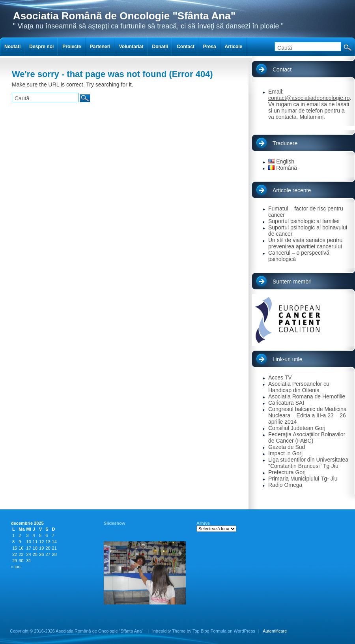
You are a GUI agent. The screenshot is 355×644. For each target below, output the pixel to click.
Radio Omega (285, 485)
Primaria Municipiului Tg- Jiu (303, 479)
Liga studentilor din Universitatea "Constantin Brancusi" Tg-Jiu (308, 463)
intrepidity (162, 631)
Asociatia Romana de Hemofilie (307, 396)
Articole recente (292, 190)
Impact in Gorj (285, 453)
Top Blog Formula (209, 631)
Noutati (12, 47)
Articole (234, 47)
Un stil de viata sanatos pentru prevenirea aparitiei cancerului (305, 243)
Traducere (285, 143)
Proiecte (72, 47)
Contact (282, 69)
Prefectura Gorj (287, 472)
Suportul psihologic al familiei (304, 221)
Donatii (160, 47)
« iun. (16, 567)
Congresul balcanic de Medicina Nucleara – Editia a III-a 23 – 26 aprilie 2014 (307, 415)
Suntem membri (292, 282)
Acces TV (280, 377)
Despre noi (41, 47)
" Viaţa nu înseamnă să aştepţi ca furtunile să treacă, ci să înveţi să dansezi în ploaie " (148, 20)
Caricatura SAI (286, 403)
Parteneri (100, 47)
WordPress (245, 631)
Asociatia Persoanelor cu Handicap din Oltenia (299, 387)
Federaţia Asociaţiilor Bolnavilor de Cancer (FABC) (307, 437)
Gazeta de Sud (287, 447)
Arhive (203, 523)
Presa (210, 47)
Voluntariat (131, 47)
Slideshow (114, 523)
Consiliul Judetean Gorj (297, 428)
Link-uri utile (287, 359)
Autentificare (275, 631)
